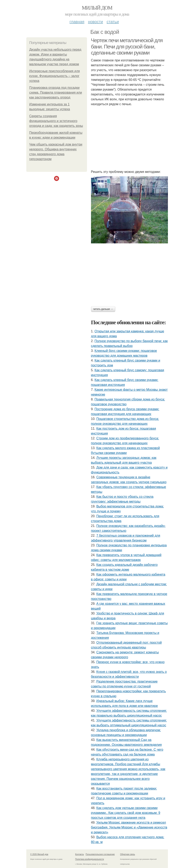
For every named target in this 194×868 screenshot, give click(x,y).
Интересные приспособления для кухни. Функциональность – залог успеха (55, 76)
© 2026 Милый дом (39, 854)
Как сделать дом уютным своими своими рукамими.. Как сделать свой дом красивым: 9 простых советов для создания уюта (126, 813)
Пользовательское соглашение (100, 854)
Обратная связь (128, 854)
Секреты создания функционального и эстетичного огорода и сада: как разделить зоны (56, 121)
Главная (77, 22)
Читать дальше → (103, 309)
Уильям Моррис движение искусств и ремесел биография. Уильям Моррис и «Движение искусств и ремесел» (129, 827)
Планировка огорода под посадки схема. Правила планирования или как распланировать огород (56, 93)
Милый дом (97, 8)
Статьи (113, 22)
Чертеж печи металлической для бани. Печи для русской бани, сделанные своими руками (127, 47)
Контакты (80, 854)
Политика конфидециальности (90, 859)
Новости (95, 22)
